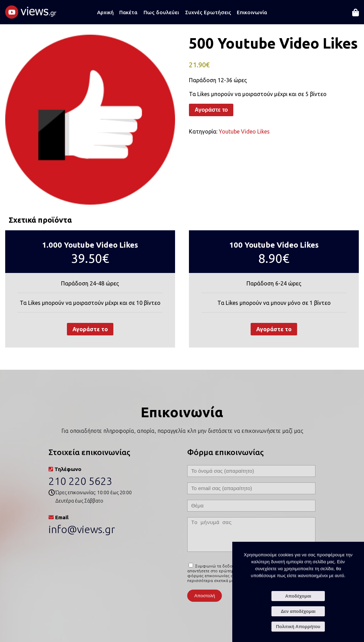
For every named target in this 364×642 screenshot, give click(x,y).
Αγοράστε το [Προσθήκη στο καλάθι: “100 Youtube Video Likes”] (274, 329)
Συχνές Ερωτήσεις (208, 12)
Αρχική (105, 12)
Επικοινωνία (252, 12)
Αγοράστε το (211, 110)
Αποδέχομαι (298, 596)
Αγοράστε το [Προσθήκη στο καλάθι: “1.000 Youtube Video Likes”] (90, 329)
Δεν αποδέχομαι (298, 611)
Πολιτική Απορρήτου (298, 627)
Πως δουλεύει (161, 12)
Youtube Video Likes (244, 131)
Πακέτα (128, 12)
